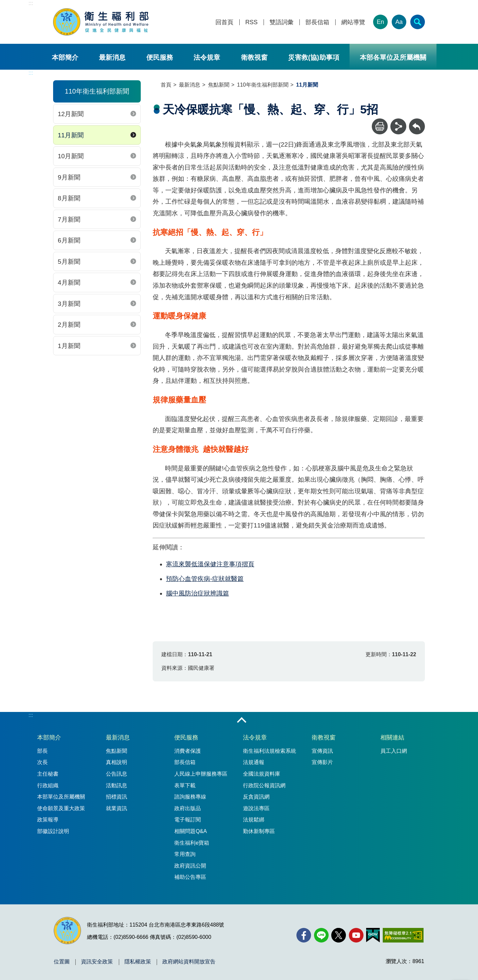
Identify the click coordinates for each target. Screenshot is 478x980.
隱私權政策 (138, 962)
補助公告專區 (190, 877)
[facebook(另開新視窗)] (304, 935)
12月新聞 (71, 114)
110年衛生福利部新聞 (263, 85)
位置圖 (62, 962)
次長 (42, 762)
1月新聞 (69, 346)
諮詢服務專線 (190, 797)
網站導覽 (353, 22)
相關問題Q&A (191, 831)
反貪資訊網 (256, 797)
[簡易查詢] (418, 22)
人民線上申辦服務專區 (201, 774)
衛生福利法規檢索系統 (270, 751)
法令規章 (207, 57)
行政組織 (48, 785)
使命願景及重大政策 (61, 808)
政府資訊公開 (190, 866)
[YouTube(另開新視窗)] (356, 935)
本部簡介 (65, 57)
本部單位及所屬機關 (61, 797)
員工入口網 (394, 751)
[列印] (380, 126)
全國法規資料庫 (262, 774)
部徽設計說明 (53, 831)
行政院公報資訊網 (264, 785)
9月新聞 (69, 177)
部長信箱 (317, 22)
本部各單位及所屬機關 (393, 57)
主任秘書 (48, 774)
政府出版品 (188, 808)
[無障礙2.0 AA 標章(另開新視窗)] (403, 935)
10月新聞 (71, 156)
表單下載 (185, 785)
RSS (251, 22)
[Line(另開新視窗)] (321, 935)
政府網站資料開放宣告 (189, 962)
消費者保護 (188, 751)
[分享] (398, 126)
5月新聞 (69, 262)
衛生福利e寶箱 (192, 843)
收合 (242, 721)
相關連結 (392, 737)
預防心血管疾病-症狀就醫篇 (205, 579)
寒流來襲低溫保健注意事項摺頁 (210, 564)
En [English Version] (380, 22)
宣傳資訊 (322, 751)
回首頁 (224, 22)
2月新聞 (69, 325)
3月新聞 (69, 304)
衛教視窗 (254, 57)
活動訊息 (117, 785)
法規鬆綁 (254, 820)
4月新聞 (69, 282)
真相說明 (117, 762)
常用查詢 (185, 854)
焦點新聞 (219, 85)
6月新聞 (69, 240)
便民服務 (160, 57)
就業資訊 (117, 808)
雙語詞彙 (281, 22)
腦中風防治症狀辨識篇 (198, 593)
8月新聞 (69, 198)
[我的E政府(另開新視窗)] (373, 935)
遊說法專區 (256, 808)
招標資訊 (117, 797)
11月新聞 (71, 135)
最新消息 (112, 57)
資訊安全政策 (97, 962)
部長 (42, 751)
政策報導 (48, 820)
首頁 (166, 85)
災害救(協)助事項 (314, 57)
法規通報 (254, 762)
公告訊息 (117, 774)
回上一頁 (417, 122)
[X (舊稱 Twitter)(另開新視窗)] (339, 935)
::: (31, 3)
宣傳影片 (322, 762)
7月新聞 (69, 219)
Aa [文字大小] (399, 22)
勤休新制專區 (259, 831)
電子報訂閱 (188, 820)
